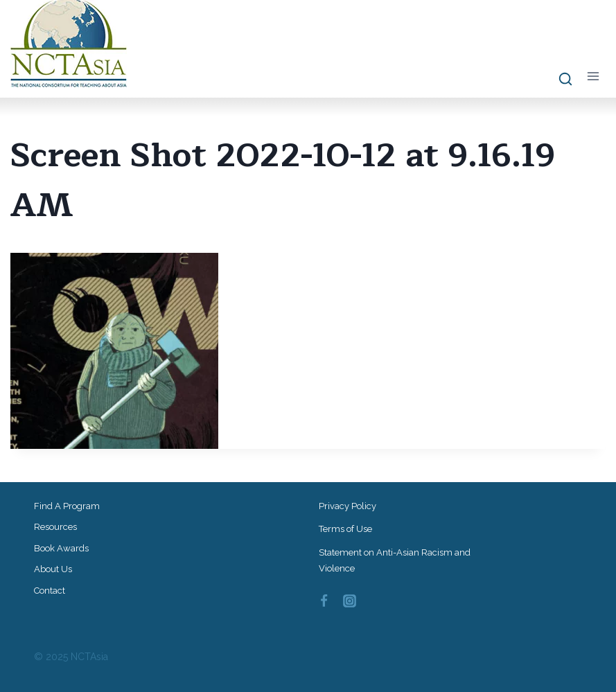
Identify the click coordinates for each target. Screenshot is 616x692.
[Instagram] (349, 601)
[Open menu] (593, 77)
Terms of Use (345, 529)
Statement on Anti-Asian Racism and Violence (395, 560)
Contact (50, 591)
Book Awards (61, 548)
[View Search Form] (559, 80)
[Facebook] (324, 601)
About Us (53, 569)
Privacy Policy (347, 506)
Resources (55, 527)
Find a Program (67, 506)
